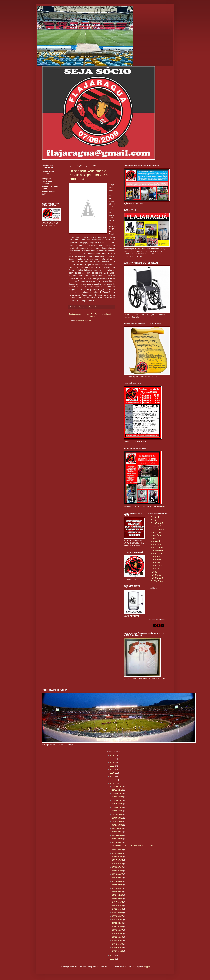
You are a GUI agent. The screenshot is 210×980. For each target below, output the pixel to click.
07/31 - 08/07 (118, 853)
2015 (112, 769)
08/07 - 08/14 (118, 850)
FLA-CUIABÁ (156, 526)
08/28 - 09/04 (118, 835)
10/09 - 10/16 (118, 818)
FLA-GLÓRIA (156, 535)
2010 (112, 955)
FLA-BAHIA (155, 517)
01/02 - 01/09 (118, 951)
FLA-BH (154, 520)
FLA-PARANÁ (156, 563)
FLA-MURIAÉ (156, 560)
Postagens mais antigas (104, 314)
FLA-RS (154, 572)
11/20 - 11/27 (118, 800)
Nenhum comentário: (102, 307)
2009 (112, 959)
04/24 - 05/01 (118, 899)
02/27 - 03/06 (118, 927)
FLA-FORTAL (156, 532)
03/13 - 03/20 (118, 920)
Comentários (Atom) (83, 321)
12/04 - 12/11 (118, 793)
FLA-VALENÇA (157, 581)
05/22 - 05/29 (118, 885)
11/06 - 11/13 (118, 807)
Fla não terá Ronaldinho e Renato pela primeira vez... (133, 845)
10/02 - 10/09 (118, 821)
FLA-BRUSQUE (157, 523)
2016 (112, 766)
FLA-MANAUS (156, 554)
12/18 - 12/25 (118, 786)
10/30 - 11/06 (118, 811)
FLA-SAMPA (156, 575)
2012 (112, 780)
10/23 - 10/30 (118, 814)
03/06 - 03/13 (118, 923)
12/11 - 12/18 (118, 790)
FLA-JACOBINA (157, 548)
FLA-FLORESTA (157, 529)
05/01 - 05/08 (118, 895)
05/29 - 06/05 (118, 881)
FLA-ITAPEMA (156, 545)
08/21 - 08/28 (118, 839)
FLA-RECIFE (156, 569)
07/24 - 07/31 (118, 857)
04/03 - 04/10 (118, 909)
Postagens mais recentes (79, 314)
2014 (112, 773)
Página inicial (91, 315)
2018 (112, 759)
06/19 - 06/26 (118, 874)
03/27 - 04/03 (118, 913)
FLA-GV (154, 538)
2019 (112, 755)
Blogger (147, 967)
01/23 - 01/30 (118, 941)
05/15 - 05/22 (118, 888)
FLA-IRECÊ (155, 542)
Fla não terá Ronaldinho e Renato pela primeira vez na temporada (89, 175)
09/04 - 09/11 (118, 832)
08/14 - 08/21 (118, 842)
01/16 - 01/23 (118, 944)
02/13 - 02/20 (118, 934)
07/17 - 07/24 (118, 860)
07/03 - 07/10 (118, 867)
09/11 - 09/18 (118, 828)
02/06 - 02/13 (118, 937)
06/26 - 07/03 (118, 871)
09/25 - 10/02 (118, 825)
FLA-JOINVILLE (157, 551)
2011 (112, 783)
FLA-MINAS (155, 557)
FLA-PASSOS (156, 566)
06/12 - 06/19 (118, 878)
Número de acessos (158, 623)
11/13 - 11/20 (118, 804)
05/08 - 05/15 (118, 892)
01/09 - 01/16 (118, 948)
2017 (112, 762)
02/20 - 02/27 (118, 930)
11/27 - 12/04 (118, 797)
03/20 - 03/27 (118, 916)
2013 (112, 776)
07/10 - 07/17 (118, 864)
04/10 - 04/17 (118, 906)
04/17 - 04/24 (118, 902)
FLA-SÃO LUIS (157, 578)
